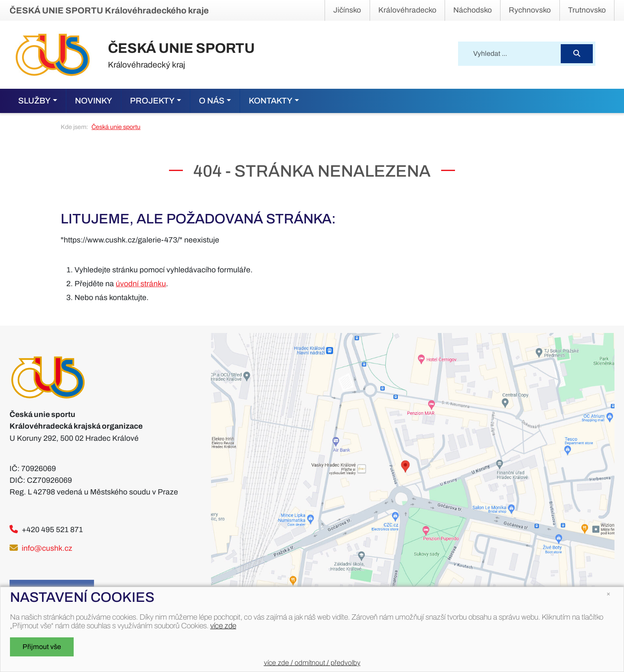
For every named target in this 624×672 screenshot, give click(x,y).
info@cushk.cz (47, 548)
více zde (223, 626)
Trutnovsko (587, 10)
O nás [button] (212, 101)
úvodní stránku (141, 284)
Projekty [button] (152, 101)
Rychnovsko (530, 10)
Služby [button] (34, 101)
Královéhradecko (407, 10)
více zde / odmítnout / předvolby (312, 663)
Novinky (94, 101)
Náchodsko (473, 10)
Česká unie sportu (116, 127)
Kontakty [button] (271, 101)
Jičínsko (347, 10)
